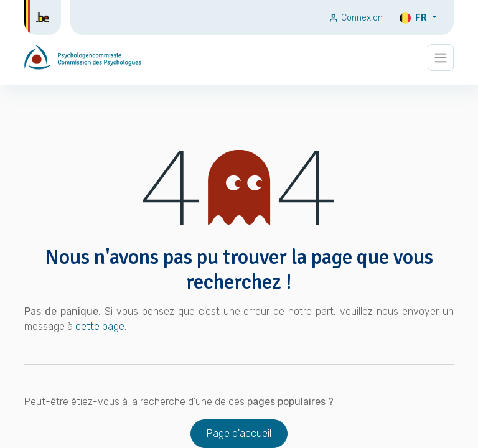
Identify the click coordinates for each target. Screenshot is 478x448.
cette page (100, 326)
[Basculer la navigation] (441, 58)
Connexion (356, 18)
